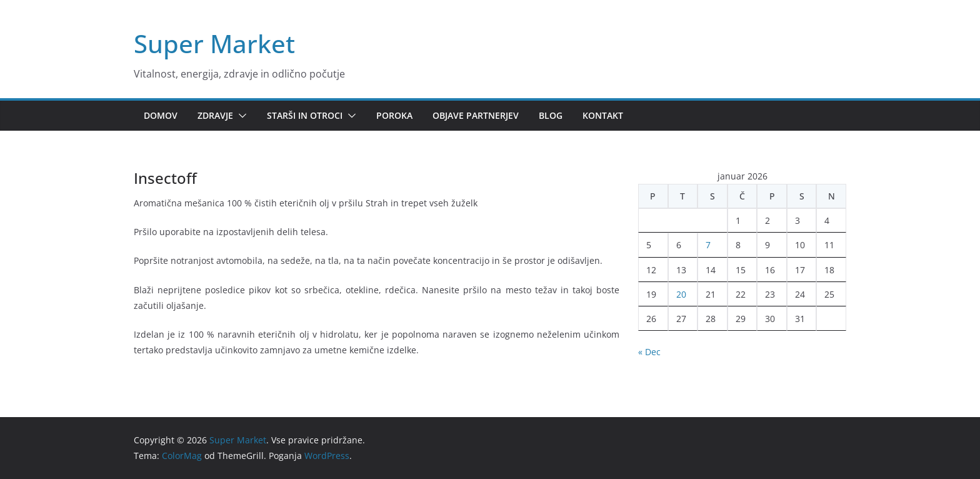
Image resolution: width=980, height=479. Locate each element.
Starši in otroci (305, 115)
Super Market (214, 43)
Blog (551, 115)
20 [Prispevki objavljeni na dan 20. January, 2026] (681, 294)
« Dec (649, 352)
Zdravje (215, 115)
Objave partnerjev (476, 115)
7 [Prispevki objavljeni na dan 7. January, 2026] (708, 245)
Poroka (394, 115)
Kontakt (603, 115)
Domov (161, 115)
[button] (240, 116)
